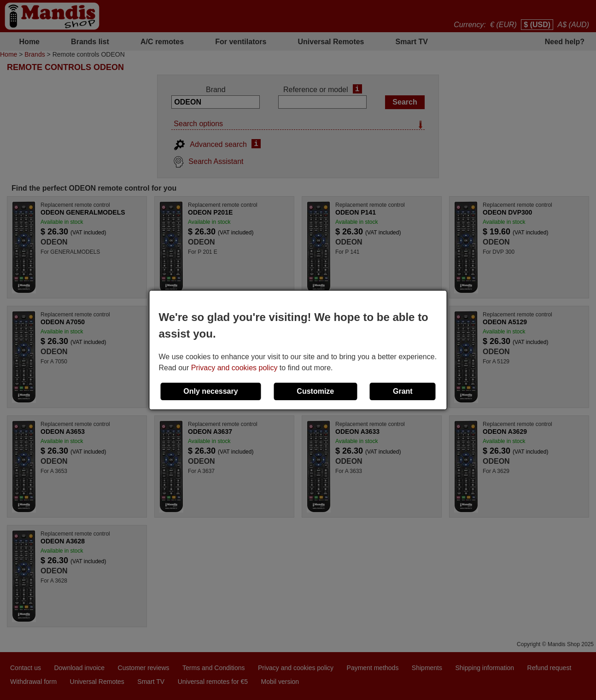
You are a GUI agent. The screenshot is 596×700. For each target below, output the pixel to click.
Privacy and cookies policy (234, 368)
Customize (315, 391)
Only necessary (210, 391)
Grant (403, 391)
